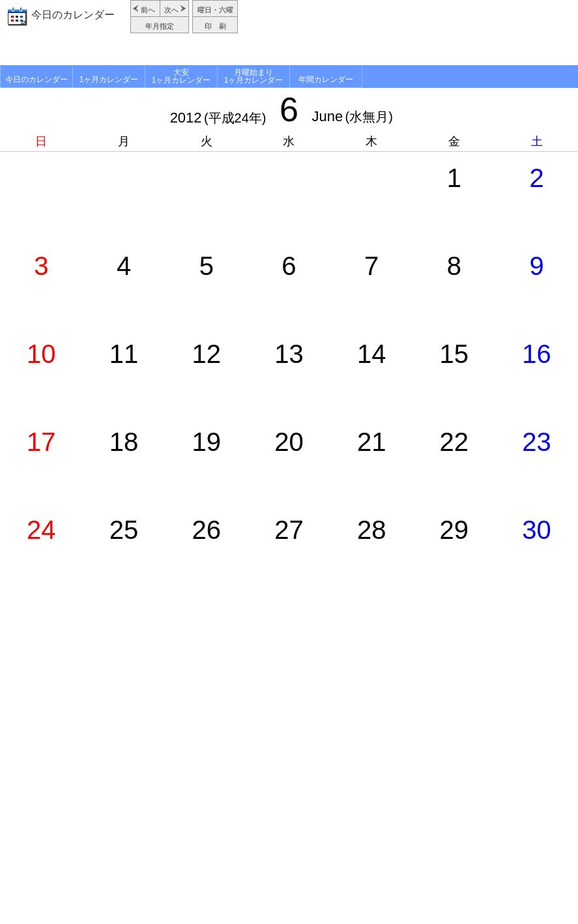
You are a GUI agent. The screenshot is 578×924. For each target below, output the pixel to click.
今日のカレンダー (73, 15)
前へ (148, 10)
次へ (171, 10)
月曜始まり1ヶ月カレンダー (254, 76)
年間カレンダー (326, 79)
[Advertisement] (410, 33)
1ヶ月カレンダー (109, 79)
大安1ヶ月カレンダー (181, 76)
